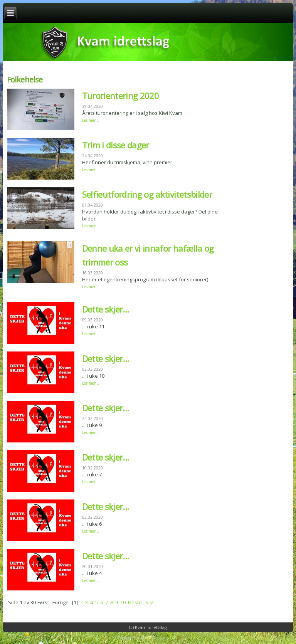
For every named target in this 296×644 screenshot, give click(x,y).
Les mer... (91, 120)
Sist (150, 602)
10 (123, 602)
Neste (135, 602)
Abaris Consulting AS (159, 638)
